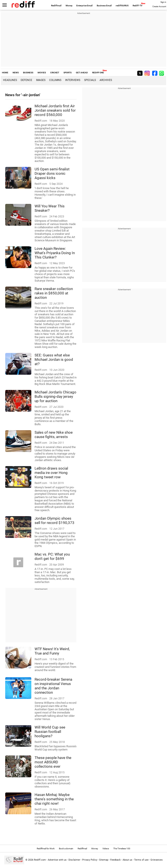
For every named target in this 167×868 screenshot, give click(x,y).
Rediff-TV (138, 6)
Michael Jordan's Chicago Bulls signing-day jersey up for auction (55, 396)
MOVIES (42, 73)
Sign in (163, 2)
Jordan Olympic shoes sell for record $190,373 (54, 520)
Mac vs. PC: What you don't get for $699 (52, 556)
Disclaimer (74, 860)
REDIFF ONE (98, 73)
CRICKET (55, 73)
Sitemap (104, 860)
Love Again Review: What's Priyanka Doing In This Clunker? (55, 253)
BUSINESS (28, 73)
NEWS (16, 73)
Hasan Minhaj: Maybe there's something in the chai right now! (54, 799)
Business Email (104, 6)
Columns (55, 80)
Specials (90, 80)
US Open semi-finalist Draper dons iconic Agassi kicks (52, 173)
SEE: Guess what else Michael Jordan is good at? (54, 359)
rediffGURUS (122, 6)
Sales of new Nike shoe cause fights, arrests (54, 435)
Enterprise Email (84, 6)
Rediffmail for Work (46, 849)
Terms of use (141, 860)
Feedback (115, 860)
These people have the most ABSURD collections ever (53, 762)
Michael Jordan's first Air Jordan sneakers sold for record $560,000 (55, 110)
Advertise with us (57, 860)
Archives (106, 80)
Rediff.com (40, 860)
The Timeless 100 (122, 849)
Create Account (159, 7)
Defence (26, 80)
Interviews (73, 80)
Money (69, 6)
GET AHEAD (82, 73)
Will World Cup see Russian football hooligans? (50, 732)
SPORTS (68, 73)
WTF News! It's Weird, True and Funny (52, 651)
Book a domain (66, 849)
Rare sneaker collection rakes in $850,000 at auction (54, 293)
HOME (5, 73)
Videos (106, 849)
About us (127, 860)
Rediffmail (56, 6)
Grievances (157, 860)
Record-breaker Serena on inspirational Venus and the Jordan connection (53, 686)
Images (41, 80)
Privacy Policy (90, 860)
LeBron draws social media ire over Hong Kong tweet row (51, 473)
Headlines (10, 80)
